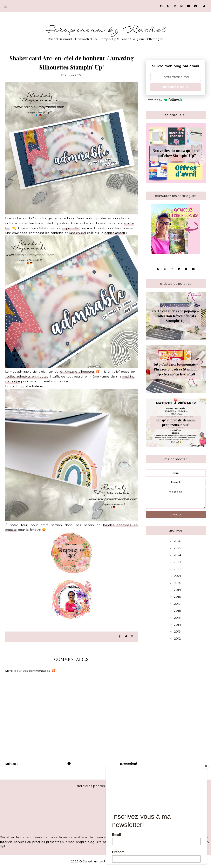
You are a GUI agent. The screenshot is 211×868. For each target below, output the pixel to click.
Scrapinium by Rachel (106, 30)
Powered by (164, 100)
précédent (129, 763)
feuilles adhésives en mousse (27, 376)
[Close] (206, 766)
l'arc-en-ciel (77, 233)
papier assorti (115, 233)
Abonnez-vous (176, 87)
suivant (12, 763)
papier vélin (71, 228)
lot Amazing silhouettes (77, 372)
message (176, 498)
